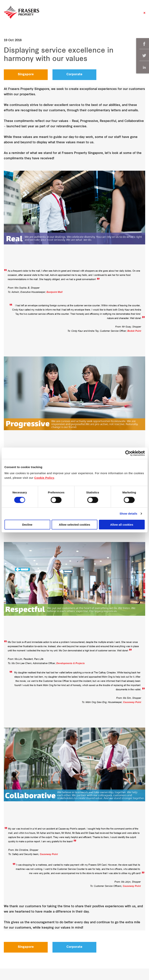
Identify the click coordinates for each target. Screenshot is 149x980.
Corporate (74, 74)
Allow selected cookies (74, 525)
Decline (27, 525)
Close (144, 15)
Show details (128, 514)
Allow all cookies (122, 525)
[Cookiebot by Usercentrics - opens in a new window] (128, 453)
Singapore (26, 74)
